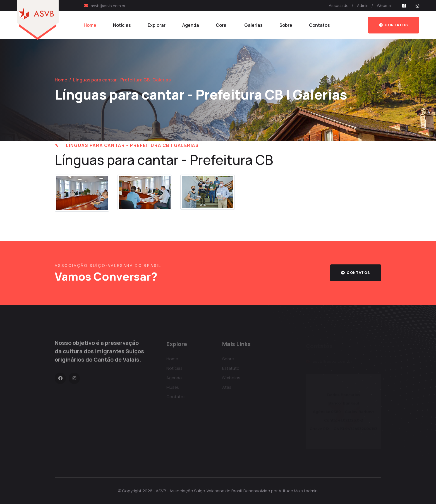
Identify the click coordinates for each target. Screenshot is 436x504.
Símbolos (231, 379)
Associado (339, 5)
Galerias (253, 25)
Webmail (385, 5)
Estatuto (231, 370)
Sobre (286, 25)
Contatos (319, 25)
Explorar (157, 25)
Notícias (122, 25)
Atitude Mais (291, 491)
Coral (222, 25)
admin (312, 491)
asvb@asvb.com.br (108, 6)
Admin (363, 5)
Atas (227, 389)
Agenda (191, 25)
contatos (356, 273)
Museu (173, 389)
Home (90, 25)
